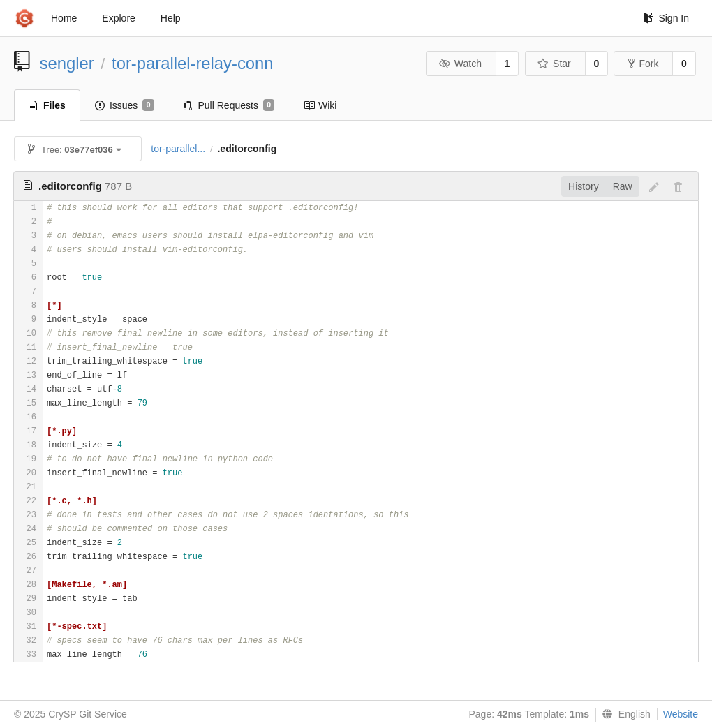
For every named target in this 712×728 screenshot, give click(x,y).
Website (681, 714)
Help (171, 18)
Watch (460, 64)
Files (47, 105)
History (584, 186)
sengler (67, 63)
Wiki (320, 105)
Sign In (666, 18)
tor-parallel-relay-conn (192, 63)
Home (64, 18)
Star (554, 64)
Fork (643, 64)
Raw (623, 186)
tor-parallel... (178, 149)
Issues (125, 105)
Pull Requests (229, 105)
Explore (118, 18)
